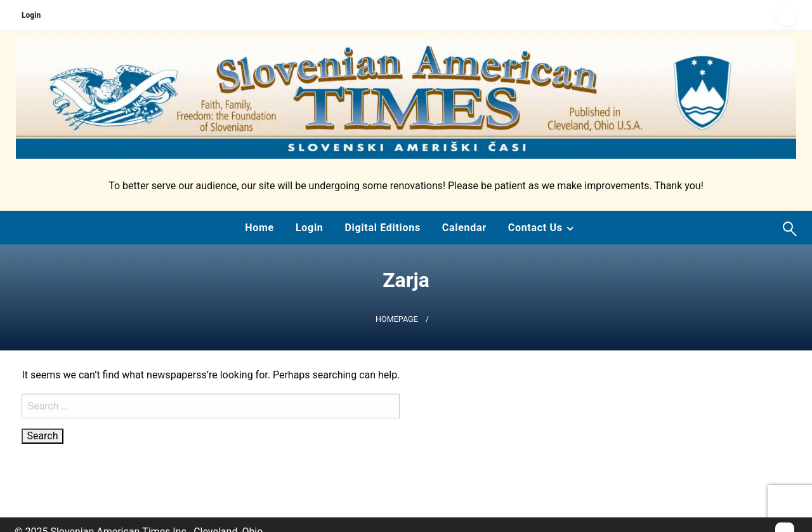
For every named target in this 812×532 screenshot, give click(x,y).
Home (259, 228)
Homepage (397, 319)
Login (31, 15)
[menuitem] (259, 228)
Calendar (464, 228)
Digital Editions (382, 228)
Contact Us (535, 228)
